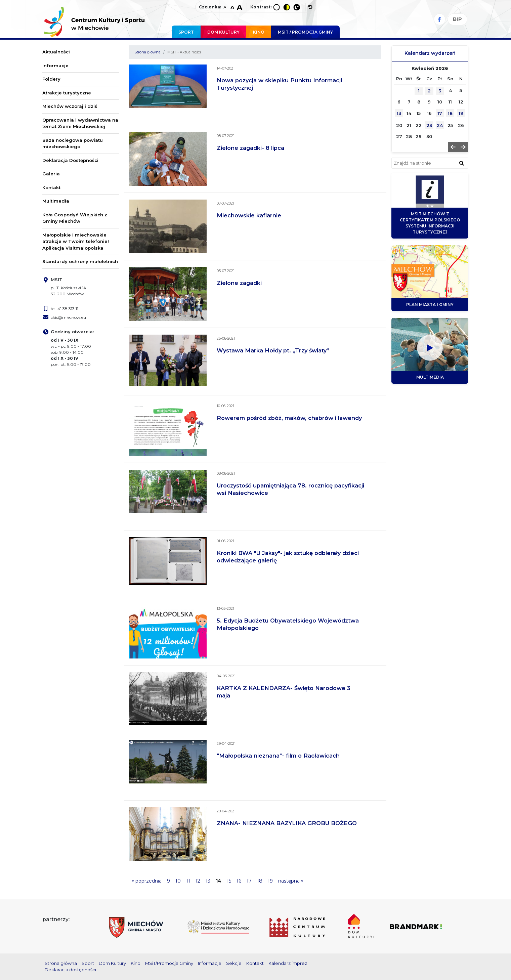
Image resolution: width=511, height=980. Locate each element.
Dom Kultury (223, 32)
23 (429, 125)
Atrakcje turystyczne (67, 93)
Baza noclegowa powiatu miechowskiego (73, 143)
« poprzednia (147, 881)
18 (260, 881)
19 (270, 881)
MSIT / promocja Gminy (305, 32)
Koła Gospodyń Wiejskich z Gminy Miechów (75, 218)
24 (440, 125)
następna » (291, 881)
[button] (453, 147)
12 (198, 881)
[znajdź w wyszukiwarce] (462, 163)
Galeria (51, 174)
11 (188, 881)
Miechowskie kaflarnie (249, 215)
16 (239, 881)
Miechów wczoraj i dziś (70, 106)
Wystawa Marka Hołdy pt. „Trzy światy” (273, 350)
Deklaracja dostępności (70, 970)
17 (249, 881)
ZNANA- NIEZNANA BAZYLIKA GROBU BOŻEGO (287, 823)
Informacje (55, 66)
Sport (186, 32)
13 (208, 881)
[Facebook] (440, 19)
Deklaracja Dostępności (70, 160)
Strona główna (147, 52)
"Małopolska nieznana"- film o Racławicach (278, 756)
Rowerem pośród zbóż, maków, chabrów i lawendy (289, 418)
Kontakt (51, 187)
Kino (259, 32)
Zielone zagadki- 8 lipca (250, 148)
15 (229, 881)
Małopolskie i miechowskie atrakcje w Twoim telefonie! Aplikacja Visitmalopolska (76, 241)
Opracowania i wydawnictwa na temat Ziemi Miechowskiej (80, 123)
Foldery (51, 79)
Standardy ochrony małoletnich (80, 261)
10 (178, 881)
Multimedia (56, 201)
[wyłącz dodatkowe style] (310, 7)
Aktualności (56, 52)
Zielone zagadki (239, 283)
